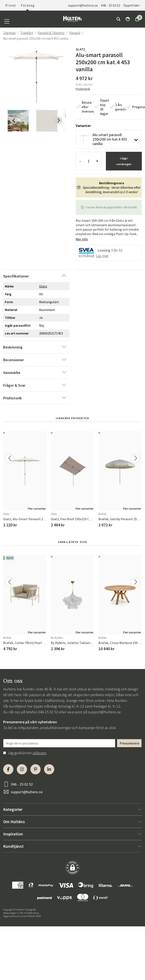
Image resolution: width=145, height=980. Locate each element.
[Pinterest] (36, 769)
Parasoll (75, 33)
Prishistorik (83, 89)
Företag (28, 5)
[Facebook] (8, 769)
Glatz (80, 49)
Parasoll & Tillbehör (51, 33)
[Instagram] (22, 769)
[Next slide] (58, 120)
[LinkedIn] (49, 769)
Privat (11, 5)
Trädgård (27, 33)
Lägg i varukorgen (124, 161)
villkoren (39, 753)
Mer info (82, 239)
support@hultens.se (83, 5)
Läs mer (102, 256)
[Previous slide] (14, 120)
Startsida (9, 33)
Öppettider (131, 5)
